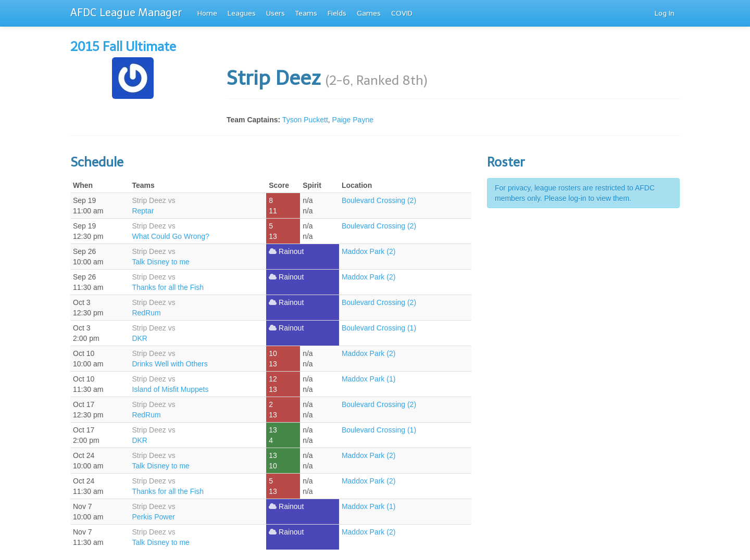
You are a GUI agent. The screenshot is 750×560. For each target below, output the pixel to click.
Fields (337, 13)
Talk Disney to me (160, 262)
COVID (402, 13)
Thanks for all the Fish (168, 287)
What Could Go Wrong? (170, 236)
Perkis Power (153, 517)
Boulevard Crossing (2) (379, 200)
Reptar (143, 211)
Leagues (242, 13)
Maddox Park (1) (368, 379)
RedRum (146, 313)
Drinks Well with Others (170, 364)
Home (207, 13)
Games (369, 13)
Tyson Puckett (305, 120)
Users (276, 13)
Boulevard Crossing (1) (379, 328)
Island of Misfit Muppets (170, 389)
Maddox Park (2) (368, 251)
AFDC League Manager (126, 12)
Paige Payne (353, 120)
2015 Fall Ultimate (123, 47)
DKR (140, 338)
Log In (665, 13)
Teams (306, 13)
